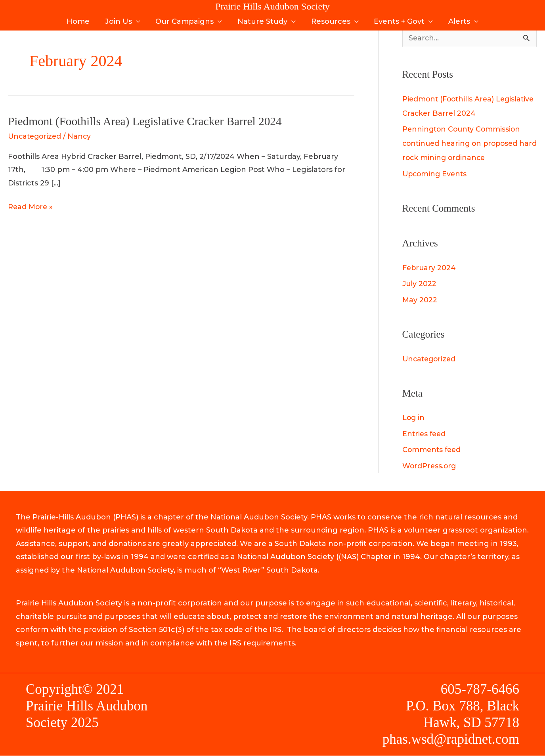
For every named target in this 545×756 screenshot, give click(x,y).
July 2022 (420, 284)
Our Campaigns (186, 19)
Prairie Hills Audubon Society (272, 6)
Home (81, 19)
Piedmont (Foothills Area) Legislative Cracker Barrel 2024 (148, 121)
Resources (330, 19)
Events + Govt (397, 19)
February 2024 (430, 268)
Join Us (120, 19)
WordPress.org (430, 466)
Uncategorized (36, 136)
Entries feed (425, 434)
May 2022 (420, 300)
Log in (414, 418)
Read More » (31, 206)
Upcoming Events (436, 174)
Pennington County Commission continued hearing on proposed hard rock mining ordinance (463, 144)
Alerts (456, 19)
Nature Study (262, 19)
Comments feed (433, 450)
